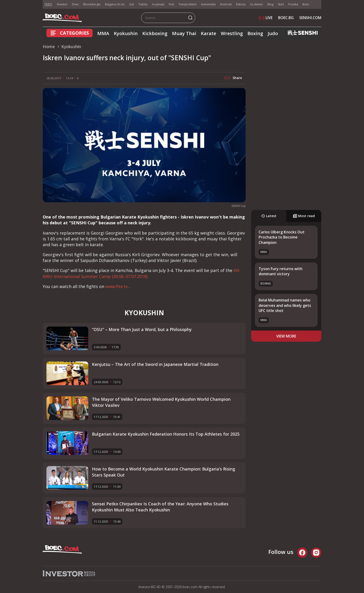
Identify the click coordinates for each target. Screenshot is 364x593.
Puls (171, 4)
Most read (304, 216)
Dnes (75, 4)
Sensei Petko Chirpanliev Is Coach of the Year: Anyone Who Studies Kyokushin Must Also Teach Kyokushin (160, 507)
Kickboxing (155, 33)
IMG (49, 5)
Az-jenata (158, 4)
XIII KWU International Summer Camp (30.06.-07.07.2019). (141, 273)
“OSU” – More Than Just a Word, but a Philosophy (142, 329)
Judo (273, 33)
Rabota (241, 4)
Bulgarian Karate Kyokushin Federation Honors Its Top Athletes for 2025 (166, 434)
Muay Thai (184, 33)
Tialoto (143, 4)
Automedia (208, 4)
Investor (62, 4)
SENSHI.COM (310, 18)
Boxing (255, 33)
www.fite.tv (117, 286)
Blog (270, 4)
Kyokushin (126, 33)
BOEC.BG (286, 18)
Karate (208, 33)
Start (281, 4)
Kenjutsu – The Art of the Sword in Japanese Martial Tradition (155, 364)
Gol (132, 4)
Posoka (293, 4)
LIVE (266, 18)
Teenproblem (188, 4)
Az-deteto (257, 4)
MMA (103, 33)
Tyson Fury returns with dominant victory (281, 271)
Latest (269, 216)
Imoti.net (226, 4)
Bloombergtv (92, 4)
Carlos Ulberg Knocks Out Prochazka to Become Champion (282, 237)
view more (286, 336)
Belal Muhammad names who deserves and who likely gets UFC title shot (285, 305)
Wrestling (232, 33)
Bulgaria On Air (115, 4)
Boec (306, 4)
